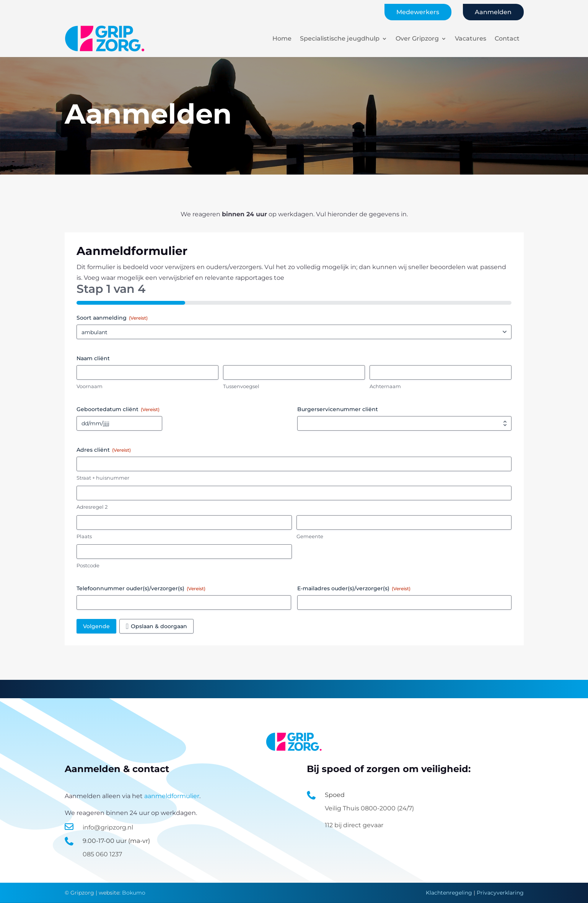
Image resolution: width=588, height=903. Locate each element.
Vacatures (471, 38)
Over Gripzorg (417, 38)
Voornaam (90, 386)
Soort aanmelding (112, 318)
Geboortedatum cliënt (118, 409)
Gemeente (310, 536)
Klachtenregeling (449, 893)
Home (282, 38)
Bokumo (134, 893)
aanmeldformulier (172, 796)
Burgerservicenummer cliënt (338, 409)
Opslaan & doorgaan (159, 626)
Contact (507, 38)
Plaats (84, 536)
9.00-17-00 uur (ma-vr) (116, 841)
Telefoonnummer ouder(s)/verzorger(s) (141, 588)
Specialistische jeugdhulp (340, 38)
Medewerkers (418, 12)
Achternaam (385, 386)
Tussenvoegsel (241, 386)
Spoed (335, 795)
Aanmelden (493, 12)
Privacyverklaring (500, 893)
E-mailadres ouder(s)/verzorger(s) (354, 588)
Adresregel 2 (92, 507)
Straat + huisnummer (103, 478)
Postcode (88, 565)
